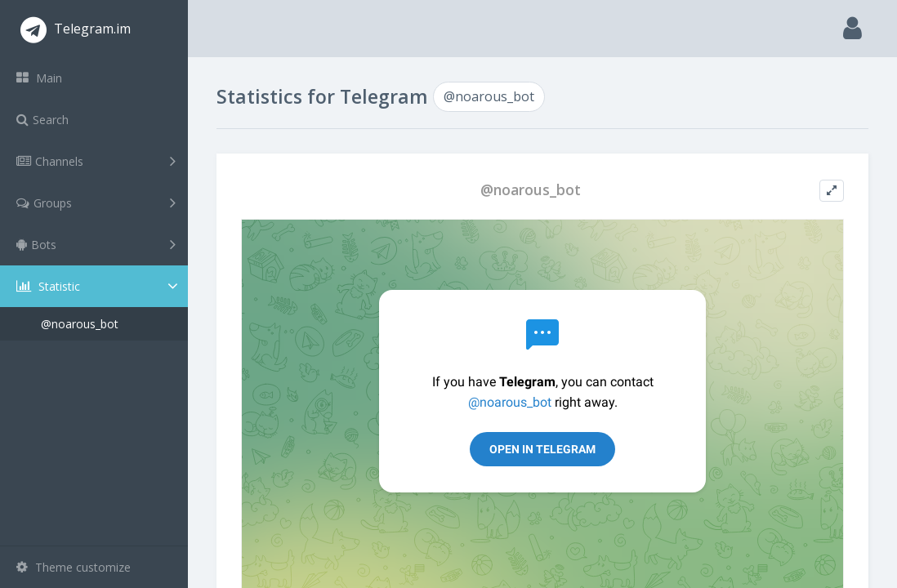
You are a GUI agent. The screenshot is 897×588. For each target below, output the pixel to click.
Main (39, 78)
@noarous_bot (80, 324)
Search (42, 120)
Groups (96, 203)
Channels (96, 161)
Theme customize (74, 567)
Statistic (99, 286)
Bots (96, 244)
